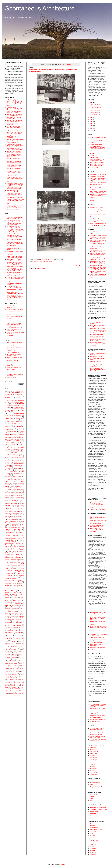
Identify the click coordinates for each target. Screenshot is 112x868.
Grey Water (9, 470)
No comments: (48, 259)
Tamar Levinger (17, 601)
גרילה (17, 651)
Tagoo (7, 600)
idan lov (9, 485)
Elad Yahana (14, 453)
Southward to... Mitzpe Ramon (97, 647)
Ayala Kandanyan (19, 414)
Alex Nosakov (93, 824)
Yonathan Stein (15, 629)
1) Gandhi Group (94, 811)
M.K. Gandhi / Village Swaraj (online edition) (97, 247)
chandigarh (8, 430)
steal (15, 593)
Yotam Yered (10, 631)
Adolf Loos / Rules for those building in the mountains (96, 185)
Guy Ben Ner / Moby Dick (96, 144)
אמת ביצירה (20, 640)
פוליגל (17, 679)
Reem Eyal (19, 558)
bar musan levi (9, 418)
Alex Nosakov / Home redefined (97, 139)
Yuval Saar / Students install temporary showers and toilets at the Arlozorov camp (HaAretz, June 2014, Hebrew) (15, 223)
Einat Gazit (16, 451)
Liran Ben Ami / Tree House (13, 320)
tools (21, 607)
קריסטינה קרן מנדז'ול (11, 687)
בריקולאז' (7, 646)
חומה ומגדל (8, 656)
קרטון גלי (19, 686)
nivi (19, 528)
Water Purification (20, 618)
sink (14, 585)
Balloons (8, 417)
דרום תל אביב (8, 653)
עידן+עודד (20, 676)
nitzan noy (13, 527)
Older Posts (79, 266)
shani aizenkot (9, 584)
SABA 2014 (20, 569)
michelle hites (19, 518)
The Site (92, 649)
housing (14, 483)
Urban (20, 612)
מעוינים (18, 668)
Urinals (50, 261)
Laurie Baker (8, 502)
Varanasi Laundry (94, 168)
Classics (21, 430)
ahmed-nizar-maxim (16, 396)
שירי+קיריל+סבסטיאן (9, 692)
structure (7, 594)
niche (18, 526)
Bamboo (14, 417)
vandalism (12, 613)
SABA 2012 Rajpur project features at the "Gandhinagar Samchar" (14, 248)
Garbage (7, 465)
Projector (14, 551)
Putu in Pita (21, 553)
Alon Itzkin (92, 826)
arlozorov (16, 412)
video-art (7, 615)
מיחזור (6, 667)
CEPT (12, 428)
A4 (13, 391)
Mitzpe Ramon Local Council (14, 367)
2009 (91, 130)
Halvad (21, 473)
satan (21, 579)
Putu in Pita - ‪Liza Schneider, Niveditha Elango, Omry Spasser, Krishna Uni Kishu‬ (98, 339)
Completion (7, 431)
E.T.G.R (13, 449)
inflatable (12, 486)
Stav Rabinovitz (93, 769)
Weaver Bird (19, 619)
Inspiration (7, 488)
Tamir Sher (15, 602)
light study (17, 505)
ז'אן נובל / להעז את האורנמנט (97, 207)
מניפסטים (12, 668)
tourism (13, 608)
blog (21, 423)
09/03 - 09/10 (95, 112)
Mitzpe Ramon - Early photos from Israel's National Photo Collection (98, 635)
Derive (9, 441)
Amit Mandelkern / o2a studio (14, 311)
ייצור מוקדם (20, 657)
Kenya (23, 493)
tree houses (20, 608)
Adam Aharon (11, 394)
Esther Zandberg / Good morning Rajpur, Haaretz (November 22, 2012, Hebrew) (15, 253)
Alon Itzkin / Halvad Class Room (15, 309)
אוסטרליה (16, 632)
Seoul (13, 580)
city (16, 430)
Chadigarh (19, 428)
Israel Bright (9, 489)
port (12, 548)
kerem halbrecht (10, 494)
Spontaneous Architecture (40, 8)
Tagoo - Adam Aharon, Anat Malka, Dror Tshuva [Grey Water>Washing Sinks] (98, 522)
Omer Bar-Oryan (94, 761)
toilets (22, 605)
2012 (91, 124)
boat (6, 425)
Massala (13, 515)
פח (12, 681)
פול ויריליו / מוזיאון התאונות (96, 213)
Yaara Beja (20, 623)
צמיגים (8, 684)
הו (7, 654)
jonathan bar (19, 491)
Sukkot (14, 596)
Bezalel (9, 422)
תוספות (11, 693)
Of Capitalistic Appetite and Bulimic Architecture (98, 107)
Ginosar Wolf (8, 467)
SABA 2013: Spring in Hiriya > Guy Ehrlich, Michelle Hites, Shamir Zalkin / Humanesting (14, 128)
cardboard (11, 427)
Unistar (22, 610)
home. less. (17, 480)
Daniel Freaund (9, 439)
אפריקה (21, 642)
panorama (13, 539)
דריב (14, 653)
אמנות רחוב (13, 640)
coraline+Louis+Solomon (13, 436)
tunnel (14, 610)
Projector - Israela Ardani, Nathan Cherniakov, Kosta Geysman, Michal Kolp (98, 623)
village (18, 615)
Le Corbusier (16, 502)
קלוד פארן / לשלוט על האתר (96, 218)
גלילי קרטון (12, 651)
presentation (17, 550)
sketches (14, 587)
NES (23, 524)
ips (19, 488)
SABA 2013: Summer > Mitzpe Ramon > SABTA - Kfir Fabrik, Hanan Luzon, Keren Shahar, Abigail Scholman (14, 117)
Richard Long (21, 561)
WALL (8, 618)
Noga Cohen (19, 531)
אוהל (6, 632)
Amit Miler (13, 404)
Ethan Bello (19, 456)
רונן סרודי (17, 689)
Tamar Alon (92, 850)
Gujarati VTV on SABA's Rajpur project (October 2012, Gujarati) (14, 257)
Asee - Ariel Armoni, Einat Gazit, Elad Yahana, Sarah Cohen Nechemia (98, 730)
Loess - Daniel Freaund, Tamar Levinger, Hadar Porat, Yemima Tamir (97, 618)
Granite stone (10, 469)
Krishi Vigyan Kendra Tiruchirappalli (12, 365)
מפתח (16, 670)
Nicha (13, 526)
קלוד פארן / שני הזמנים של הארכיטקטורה (96, 221)
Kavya (18, 493)
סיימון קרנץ (7, 675)
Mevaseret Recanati (95, 839)
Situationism (20, 585)
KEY (6, 496)
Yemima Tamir (18, 624)
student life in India (17, 594)
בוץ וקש (14, 643)
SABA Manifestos (20, 575)
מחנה (21, 664)
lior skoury (9, 507)
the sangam (19, 604)
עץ (19, 678)
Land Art (14, 500)
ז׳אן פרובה (20, 654)
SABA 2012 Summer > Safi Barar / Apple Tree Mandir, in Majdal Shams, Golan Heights (15, 141)
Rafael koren (10, 555)
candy (6, 427)
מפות (12, 670)
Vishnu (22, 615)
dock (21, 445)
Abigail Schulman (11, 393)
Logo (14, 508)
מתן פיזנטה (8, 671)
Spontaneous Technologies (96, 786)
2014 (91, 119)
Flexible (8, 461)
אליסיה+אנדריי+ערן (18, 637)
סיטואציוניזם (16, 673)
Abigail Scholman (20, 391)
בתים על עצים (14, 648)
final (23, 459)
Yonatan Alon (93, 854)
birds (6, 423)
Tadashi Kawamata (18, 599)
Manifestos (8, 513)
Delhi (16, 439)
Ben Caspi (14, 420)
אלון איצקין (18, 635)
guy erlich (14, 472)
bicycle (14, 422)
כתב (14, 661)
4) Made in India (94, 817)
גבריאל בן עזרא (9, 650)
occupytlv (7, 535)
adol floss (20, 394)
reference (7, 559)
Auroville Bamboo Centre (13, 346)
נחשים (14, 672)
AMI (8, 402)
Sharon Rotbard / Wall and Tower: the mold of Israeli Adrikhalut (98, 192)
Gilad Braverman (18, 465)
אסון (6, 642)
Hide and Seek (20, 478)
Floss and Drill (15, 461)
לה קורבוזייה (20, 661)
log (11, 508)
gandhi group (19, 464)
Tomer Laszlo (15, 607)
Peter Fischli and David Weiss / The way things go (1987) (97, 160)
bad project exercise (11, 415)
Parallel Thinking (10, 540)
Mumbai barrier (93, 155)
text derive (7, 604)
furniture (15, 462)
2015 (91, 117)
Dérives (92, 784)
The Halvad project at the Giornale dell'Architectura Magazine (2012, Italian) (15, 279)
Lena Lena (14, 503)
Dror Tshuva (20, 448)
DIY (6, 444)
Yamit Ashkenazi (9, 624)
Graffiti (22, 467)
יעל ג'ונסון (7, 659)
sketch (6, 587)
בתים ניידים (7, 648)
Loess (7, 508)
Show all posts (67, 64)
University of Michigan (12, 612)
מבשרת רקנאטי (8, 664)
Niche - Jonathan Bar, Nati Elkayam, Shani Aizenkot (96, 734)
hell (13, 478)
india (6, 486)
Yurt (16, 631)
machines (18, 510)
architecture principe (19, 409)
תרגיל (8, 695)
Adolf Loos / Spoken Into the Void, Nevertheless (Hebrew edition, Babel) (98, 255)
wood (13, 623)
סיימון (21, 673)
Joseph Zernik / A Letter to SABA (98, 509)
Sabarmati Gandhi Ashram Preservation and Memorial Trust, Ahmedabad (15, 374)
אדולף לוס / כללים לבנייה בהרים (97, 225)
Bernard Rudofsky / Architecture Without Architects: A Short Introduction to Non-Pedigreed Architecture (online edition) (97, 263)
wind (21, 621)
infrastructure (19, 486)
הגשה (23, 653)
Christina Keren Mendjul (96, 830)
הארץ (18, 653)
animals (10, 406)
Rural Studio (16, 564)
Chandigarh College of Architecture (12, 361)
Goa (15, 467)
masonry (7, 515)
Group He (7, 472)
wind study (7, 623)
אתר (6, 643)
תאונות (7, 693)
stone (20, 593)
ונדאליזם (15, 654)
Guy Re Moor (10, 313)
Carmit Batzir (19, 427)
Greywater (19, 470)
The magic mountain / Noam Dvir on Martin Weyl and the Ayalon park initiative (98, 706)
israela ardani (16, 489)
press (22, 550)
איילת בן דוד (19, 634)
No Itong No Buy (94, 157)
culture (11, 438)
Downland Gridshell (9, 448)
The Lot (13, 604)
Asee (22, 412)
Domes (7, 446)
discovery (20, 442)
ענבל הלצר (12, 678)
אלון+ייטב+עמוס (8, 637)
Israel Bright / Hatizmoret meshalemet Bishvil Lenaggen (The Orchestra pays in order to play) (97, 148)
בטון (19, 643)
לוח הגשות (7, 662)
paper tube (20, 539)
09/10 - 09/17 (95, 110)
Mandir (19, 512)
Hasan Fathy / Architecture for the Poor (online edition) (98, 241)
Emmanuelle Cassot (9, 456)
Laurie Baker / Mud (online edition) (98, 235)
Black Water (43, 261)
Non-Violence (19, 532)
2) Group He (93, 813)
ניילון (18, 671)
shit (16, 584)
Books (10, 425)
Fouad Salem (93, 831)
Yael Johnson (93, 852)
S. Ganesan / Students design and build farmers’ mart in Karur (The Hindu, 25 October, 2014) (15, 217)
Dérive (18, 441)
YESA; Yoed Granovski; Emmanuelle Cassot (14, 626)
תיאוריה (16, 693)
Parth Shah (20, 542)
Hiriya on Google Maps (95, 718)
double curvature (19, 446)
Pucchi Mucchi (8, 553)
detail (14, 442)
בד (10, 643)
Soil (21, 587)
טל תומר (14, 656)
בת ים (21, 647)
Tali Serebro (93, 849)
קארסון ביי (17, 684)
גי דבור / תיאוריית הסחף (95, 209)
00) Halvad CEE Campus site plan (98, 809)
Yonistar (22, 629)
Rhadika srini (13, 561)
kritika (10, 499)
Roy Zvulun (9, 564)
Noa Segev (17, 529)
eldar (8, 454)
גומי (7, 651)
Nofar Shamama (9, 531)
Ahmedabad (8, 397)
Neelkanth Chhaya (16, 524)
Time (16, 605)
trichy (6, 610)
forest (23, 461)
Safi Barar (15, 577)
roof (15, 562)
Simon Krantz (10, 336)
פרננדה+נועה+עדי (8, 683)
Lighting (22, 505)
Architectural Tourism (19, 407)
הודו (10, 654)
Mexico (21, 516)
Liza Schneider (18, 507)
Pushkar (15, 553)
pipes (15, 545)
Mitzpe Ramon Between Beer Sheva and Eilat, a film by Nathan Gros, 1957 (98, 639)
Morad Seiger (13, 521)
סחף (10, 673)
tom (8, 607)
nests (9, 526)
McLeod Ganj (15, 516)
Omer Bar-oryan (16, 537)
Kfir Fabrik (11, 496)
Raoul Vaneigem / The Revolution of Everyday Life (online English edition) (98, 276)
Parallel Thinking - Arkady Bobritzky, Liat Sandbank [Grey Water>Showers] (97, 517)
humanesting (21, 483)
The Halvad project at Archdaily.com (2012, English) (14, 287)
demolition (22, 439)
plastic (15, 547)
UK (18, 610)
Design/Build (8, 442)
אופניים (21, 632)
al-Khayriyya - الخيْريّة (95, 721)
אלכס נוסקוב (8, 639)
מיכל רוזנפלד (14, 667)
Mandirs (92, 788)
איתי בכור (8, 635)
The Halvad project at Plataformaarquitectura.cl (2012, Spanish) (15, 283)
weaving (7, 621)
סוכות (6, 673)
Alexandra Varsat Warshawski (17, 401)
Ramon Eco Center (11, 371)
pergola (18, 543)
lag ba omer (8, 500)
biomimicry (20, 422)
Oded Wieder (93, 843)
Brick (15, 425)
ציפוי (23, 683)
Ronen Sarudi (93, 845)
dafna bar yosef (18, 438)
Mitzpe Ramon (11, 520)
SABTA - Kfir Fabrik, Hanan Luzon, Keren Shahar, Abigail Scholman (98, 627)
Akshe (16, 399)
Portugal (17, 548)
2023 (91, 102)
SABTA (9, 577)
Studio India (8, 596)
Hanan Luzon (17, 477)
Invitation (14, 488)
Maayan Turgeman (9, 510)
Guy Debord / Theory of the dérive (98, 174)
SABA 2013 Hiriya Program (96, 712)
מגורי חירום (16, 664)
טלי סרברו (22, 656)
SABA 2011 (16, 567)
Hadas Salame (13, 473)
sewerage (7, 582)
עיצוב (6, 678)
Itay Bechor (92, 835)
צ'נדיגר (15, 683)
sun (18, 596)
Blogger (63, 864)
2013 (91, 122)
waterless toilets (10, 619)
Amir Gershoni (15, 402)
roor (23, 562)
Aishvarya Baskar (9, 399)
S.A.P (22, 564)
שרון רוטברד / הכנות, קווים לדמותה (98, 223)
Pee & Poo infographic (10, 543)
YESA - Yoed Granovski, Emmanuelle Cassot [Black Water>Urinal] (96, 530)
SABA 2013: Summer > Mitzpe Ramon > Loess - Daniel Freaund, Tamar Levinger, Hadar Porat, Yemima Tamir (15, 122)
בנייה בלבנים (14, 645)
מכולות (21, 667)
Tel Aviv (21, 602)
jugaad (14, 493)
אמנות (17, 639)
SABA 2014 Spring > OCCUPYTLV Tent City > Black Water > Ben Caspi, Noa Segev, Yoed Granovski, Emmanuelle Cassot (14, 103)
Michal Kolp (8, 518)
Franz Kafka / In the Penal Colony (98, 183)
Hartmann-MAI (8, 478)
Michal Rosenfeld (94, 841)
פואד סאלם (12, 679)
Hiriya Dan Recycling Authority (97, 720)
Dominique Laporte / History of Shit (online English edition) (97, 251)
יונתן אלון (14, 657)
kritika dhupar (16, 499)
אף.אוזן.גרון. (12, 642)
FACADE (12, 459)
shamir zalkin (16, 582)
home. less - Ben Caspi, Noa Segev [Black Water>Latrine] (97, 526)
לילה (21, 662)
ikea (14, 485)
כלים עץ (9, 661)
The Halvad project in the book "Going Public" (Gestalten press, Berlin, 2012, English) (15, 274)
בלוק (23, 643)
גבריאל (21, 648)
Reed (12, 558)
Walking (22, 616)
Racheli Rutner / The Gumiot (97, 162)
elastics (22, 453)
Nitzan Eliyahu (93, 757)
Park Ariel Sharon (11, 369)
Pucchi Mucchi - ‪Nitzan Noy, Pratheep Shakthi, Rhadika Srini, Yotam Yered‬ (98, 344)
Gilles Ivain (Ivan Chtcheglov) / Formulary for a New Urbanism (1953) (97, 180)
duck (9, 449)
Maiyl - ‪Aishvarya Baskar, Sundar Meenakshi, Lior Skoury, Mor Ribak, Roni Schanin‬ (98, 332)
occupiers (20, 534)
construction (14, 434)
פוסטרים (22, 679)
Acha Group (21, 393)
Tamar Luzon (8, 602)
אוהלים (10, 632)
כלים (23, 659)
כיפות (18, 659)
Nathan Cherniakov (15, 523)
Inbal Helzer (10, 315)
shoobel (20, 584)
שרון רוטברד (19, 692)
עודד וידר (14, 676)
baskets (17, 419)
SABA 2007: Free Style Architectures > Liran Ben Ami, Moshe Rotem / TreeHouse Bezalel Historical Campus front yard (14, 193)
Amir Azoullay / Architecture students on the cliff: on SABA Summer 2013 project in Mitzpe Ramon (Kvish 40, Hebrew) (14, 236)
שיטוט (20, 690)
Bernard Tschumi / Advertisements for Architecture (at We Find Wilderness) (98, 196)
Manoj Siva (15, 513)
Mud (19, 521)
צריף (12, 684)
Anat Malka (20, 404)
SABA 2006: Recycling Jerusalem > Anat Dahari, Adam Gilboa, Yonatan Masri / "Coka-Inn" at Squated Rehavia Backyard (15, 207)
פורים (8, 681)
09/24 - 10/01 (95, 104)
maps (21, 513)
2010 (91, 128)
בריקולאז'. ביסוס (15, 647)
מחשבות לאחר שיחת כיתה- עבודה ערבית (14, 665)
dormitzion (12, 446)
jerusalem (11, 491)
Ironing (22, 488)
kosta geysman (9, 497)
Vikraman (13, 615)
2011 (91, 126)
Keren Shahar (18, 494)
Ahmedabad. (19, 398)
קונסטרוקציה (12, 686)
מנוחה (6, 668)
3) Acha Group (93, 815)
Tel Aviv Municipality (12, 378)
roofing (19, 562)
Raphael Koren (9, 556)
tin (19, 605)
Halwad (7, 475)
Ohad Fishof (16, 535)
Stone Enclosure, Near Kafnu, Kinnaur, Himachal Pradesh (97, 165)
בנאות (8, 645)
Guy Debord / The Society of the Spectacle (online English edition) (98, 238)
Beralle (22, 420)
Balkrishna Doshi (20, 415)
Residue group (16, 559)
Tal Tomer (92, 847)
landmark (20, 500)
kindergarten (19, 496)
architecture (9, 409)
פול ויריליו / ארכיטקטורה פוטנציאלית (98, 211)
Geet (12, 465)
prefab (11, 550)
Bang (20, 417)
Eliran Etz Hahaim (17, 454)
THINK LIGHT (9, 605)
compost (14, 431)
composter (13, 433)
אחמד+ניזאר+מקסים (9, 634)
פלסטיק (16, 681)
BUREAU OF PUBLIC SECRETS (98, 137)
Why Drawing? (15, 621)
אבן (21, 631)
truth (10, 610)
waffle (8, 616)
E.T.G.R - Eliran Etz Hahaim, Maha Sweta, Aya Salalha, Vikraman (97, 322)
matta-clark (20, 515)
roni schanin (9, 562)
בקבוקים (20, 645)
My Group (92, 799)
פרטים (21, 681)
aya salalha (10, 414)
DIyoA (12, 444)
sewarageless (19, 580)
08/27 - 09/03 (95, 114)
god (18, 467)
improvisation (20, 485)
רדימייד (11, 689)
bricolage (20, 425)
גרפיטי (21, 651)
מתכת (21, 670)
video (21, 613)
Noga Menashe (9, 532)
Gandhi (11, 464)
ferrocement (18, 459)
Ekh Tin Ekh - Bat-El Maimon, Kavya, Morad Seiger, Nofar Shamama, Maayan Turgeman (97, 327)
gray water (18, 468)
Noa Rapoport (93, 759)
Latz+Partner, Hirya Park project (98, 716)
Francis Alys (9, 462)
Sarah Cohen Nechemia (14, 578)
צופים (19, 683)
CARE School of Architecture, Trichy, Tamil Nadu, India (14, 352)
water (13, 618)
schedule (7, 580)
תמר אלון (22, 693)
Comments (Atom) (41, 269)
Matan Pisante (93, 837)
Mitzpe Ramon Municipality (96, 642)
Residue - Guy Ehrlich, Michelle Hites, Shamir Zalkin (97, 737)
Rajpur (18, 554)
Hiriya (9, 480)
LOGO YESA (20, 508)
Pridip (9, 551)
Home (53, 266)
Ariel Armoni (11, 410)
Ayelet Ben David (94, 828)
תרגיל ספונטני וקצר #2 (16, 695)
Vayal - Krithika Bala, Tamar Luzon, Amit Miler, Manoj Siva (97, 335)
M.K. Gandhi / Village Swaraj (97, 176)
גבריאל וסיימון (17, 650)
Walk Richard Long (15, 616)
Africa (6, 396)
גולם (23, 650)
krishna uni (17, 497)
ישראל (14, 659)
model (18, 520)
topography (7, 608)
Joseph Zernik (8, 493)
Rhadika (7, 561)
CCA (6, 428)
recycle (17, 556)
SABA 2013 (12, 569)
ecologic (18, 449)
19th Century (36, 261)
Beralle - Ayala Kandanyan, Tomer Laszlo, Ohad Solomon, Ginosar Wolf (98, 614)
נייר (22, 672)
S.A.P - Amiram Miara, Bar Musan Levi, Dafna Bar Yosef (98, 740)
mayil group (8, 516)
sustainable (15, 597)
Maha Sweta (12, 512)
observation (13, 534)
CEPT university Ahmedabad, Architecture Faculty (14, 355)
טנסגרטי (8, 657)
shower (7, 585)
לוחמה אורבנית (15, 662)
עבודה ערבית (15, 675)
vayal (17, 613)
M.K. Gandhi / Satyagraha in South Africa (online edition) (97, 244)
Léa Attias (92, 755)
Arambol (16, 406)
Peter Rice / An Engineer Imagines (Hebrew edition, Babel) (98, 259)
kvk (21, 499)
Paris (47, 261)
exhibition (7, 457)
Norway (7, 534)
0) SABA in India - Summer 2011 (98, 807)
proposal (21, 551)
